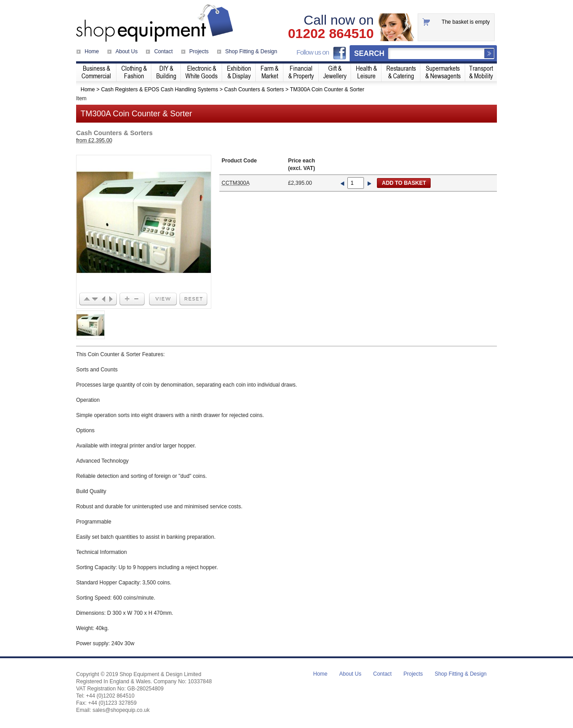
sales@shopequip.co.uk (121, 710)
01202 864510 (331, 34)
